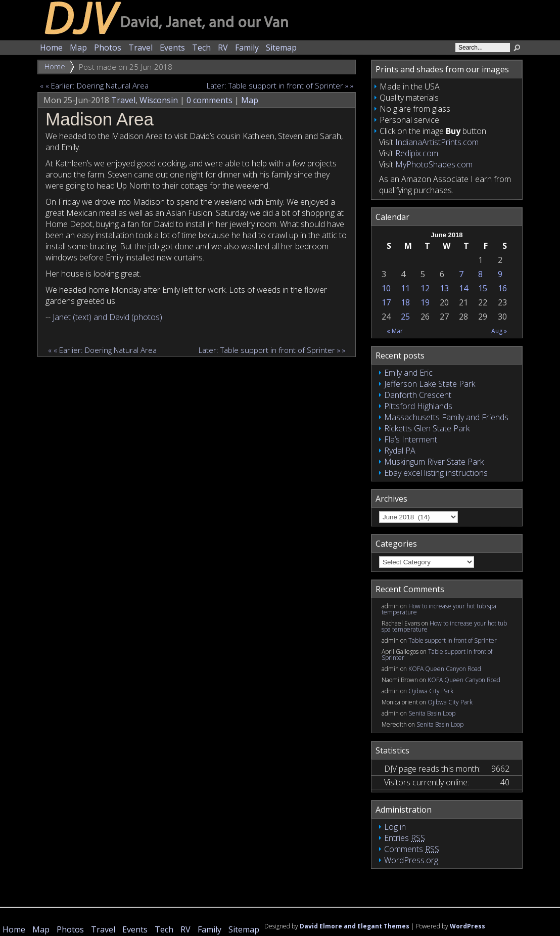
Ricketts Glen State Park (427, 428)
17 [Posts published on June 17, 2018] (386, 302)
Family (247, 48)
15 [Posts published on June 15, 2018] (483, 288)
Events (172, 48)
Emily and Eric (408, 373)
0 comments (209, 100)
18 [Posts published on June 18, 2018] (405, 302)
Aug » (499, 331)
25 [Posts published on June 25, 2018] (405, 317)
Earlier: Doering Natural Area (100, 85)
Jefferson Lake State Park (430, 384)
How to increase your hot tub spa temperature (439, 609)
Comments (412, 849)
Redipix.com (417, 153)
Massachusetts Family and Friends (446, 417)
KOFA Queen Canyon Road (445, 669)
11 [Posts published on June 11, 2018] (405, 288)
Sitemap (281, 48)
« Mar (395, 331)
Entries (405, 838)
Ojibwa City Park (431, 691)
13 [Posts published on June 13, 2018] (444, 288)
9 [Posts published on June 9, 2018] (500, 274)
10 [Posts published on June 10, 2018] (386, 288)
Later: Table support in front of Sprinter (273, 85)
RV (223, 48)
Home (51, 48)
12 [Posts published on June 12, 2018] (425, 288)
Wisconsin (159, 100)
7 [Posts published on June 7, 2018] (461, 274)
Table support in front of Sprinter (453, 640)
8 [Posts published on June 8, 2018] (480, 274)
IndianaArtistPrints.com (437, 142)
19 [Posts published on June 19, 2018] (425, 302)
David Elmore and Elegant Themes (355, 926)
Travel (141, 48)
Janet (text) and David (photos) (107, 317)
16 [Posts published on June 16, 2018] (502, 288)
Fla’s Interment (411, 439)
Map (78, 48)
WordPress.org (411, 860)
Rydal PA (400, 451)
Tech (201, 48)
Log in (395, 827)
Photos (108, 48)
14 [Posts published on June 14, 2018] (463, 288)
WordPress (468, 926)
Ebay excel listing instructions (436, 473)
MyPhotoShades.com (434, 164)
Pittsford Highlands (418, 406)
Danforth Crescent (418, 395)
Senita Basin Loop (432, 713)
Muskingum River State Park (434, 462)
